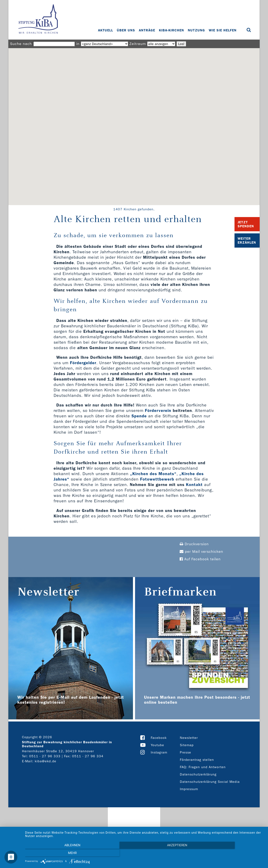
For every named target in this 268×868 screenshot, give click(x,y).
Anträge (147, 30)
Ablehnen (61, 854)
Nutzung (197, 30)
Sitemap (187, 745)
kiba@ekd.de (46, 761)
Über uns (126, 30)
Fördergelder (83, 363)
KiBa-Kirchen (172, 30)
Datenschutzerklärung (198, 774)
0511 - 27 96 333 (45, 756)
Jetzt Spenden (246, 224)
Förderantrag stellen (197, 760)
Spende (139, 416)
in (78, 44)
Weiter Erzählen (247, 240)
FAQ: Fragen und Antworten (203, 767)
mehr (228, 854)
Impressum (189, 789)
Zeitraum (138, 44)
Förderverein (158, 410)
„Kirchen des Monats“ (153, 474)
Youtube (157, 745)
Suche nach (21, 44)
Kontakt (194, 485)
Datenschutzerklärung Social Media (210, 782)
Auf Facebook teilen (200, 559)
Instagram (159, 752)
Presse (186, 752)
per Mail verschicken (201, 552)
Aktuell (106, 30)
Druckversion (194, 544)
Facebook (159, 738)
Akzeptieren (144, 854)
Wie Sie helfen (223, 30)
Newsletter (189, 738)
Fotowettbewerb (157, 479)
